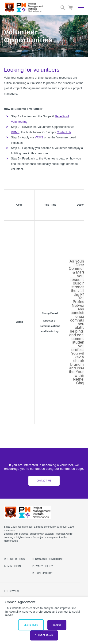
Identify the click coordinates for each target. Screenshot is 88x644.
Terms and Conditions (48, 559)
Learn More (31, 625)
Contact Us (64, 132)
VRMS (15, 132)
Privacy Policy (42, 566)
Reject (57, 625)
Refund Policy (42, 573)
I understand (44, 635)
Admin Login (12, 566)
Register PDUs (14, 559)
